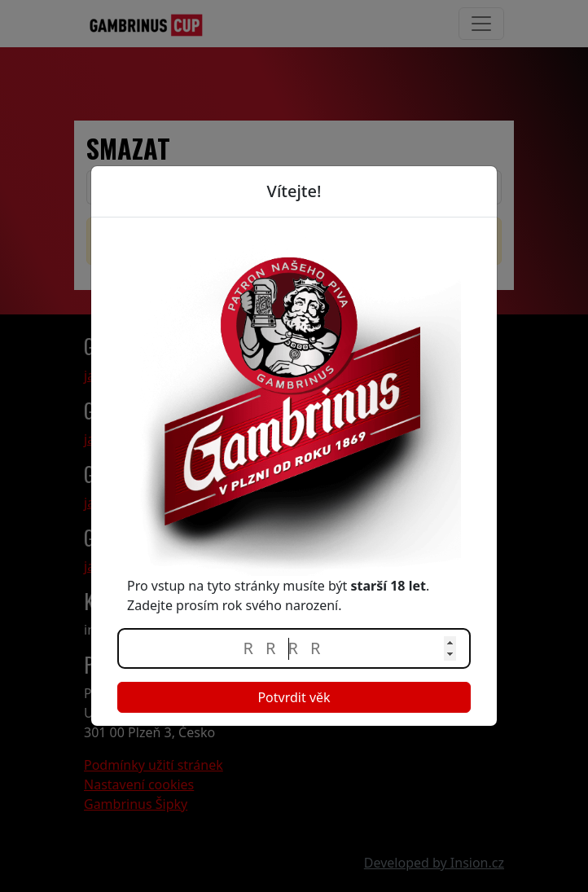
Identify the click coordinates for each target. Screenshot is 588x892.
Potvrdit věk (294, 697)
